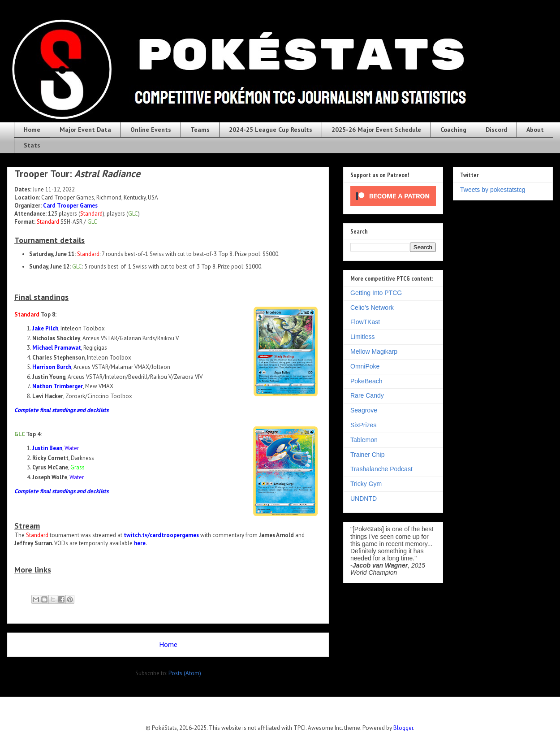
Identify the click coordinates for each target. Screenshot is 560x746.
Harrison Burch (52, 367)
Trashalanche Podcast (381, 469)
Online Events (151, 130)
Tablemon (364, 440)
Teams (200, 130)
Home (32, 130)
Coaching (453, 130)
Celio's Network (372, 308)
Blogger (403, 728)
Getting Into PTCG (376, 293)
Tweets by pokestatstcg (493, 190)
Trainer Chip (368, 455)
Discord (496, 130)
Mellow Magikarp (374, 351)
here (140, 543)
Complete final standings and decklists (61, 410)
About (535, 130)
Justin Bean (47, 448)
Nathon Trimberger (58, 386)
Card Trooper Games (70, 206)
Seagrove (364, 410)
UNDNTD (364, 499)
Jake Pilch (45, 328)
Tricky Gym (366, 484)
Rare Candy (367, 395)
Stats (32, 145)
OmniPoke (365, 366)
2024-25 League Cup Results (271, 130)
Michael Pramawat (57, 348)
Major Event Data (85, 130)
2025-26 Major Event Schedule (376, 130)
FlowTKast (365, 322)
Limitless (362, 337)
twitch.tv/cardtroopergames (161, 535)
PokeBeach (366, 381)
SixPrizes (363, 425)
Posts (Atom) (185, 673)
